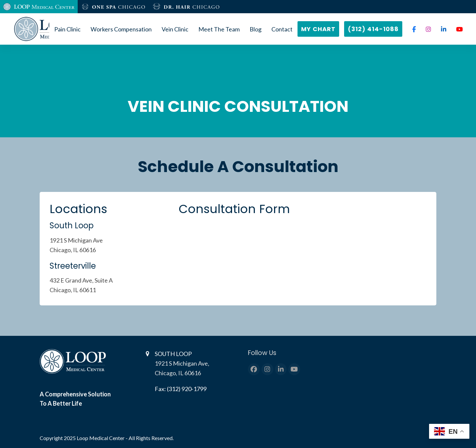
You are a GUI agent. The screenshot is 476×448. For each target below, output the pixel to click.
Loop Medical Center (101, 438)
